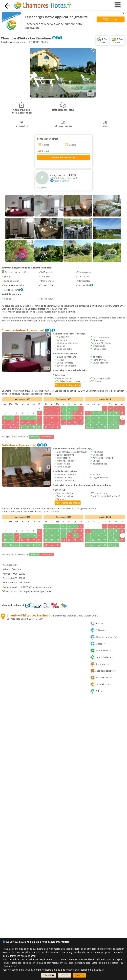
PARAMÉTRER (49, 975)
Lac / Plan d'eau (102, 657)
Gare (97, 623)
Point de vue (101, 650)
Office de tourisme (104, 637)
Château (99, 630)
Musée (98, 644)
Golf (96, 691)
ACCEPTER (79, 975)
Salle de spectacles (103, 671)
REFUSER (64, 975)
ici (103, 970)
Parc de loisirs (101, 684)
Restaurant (100, 664)
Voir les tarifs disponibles (68, 385)
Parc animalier (101, 678)
